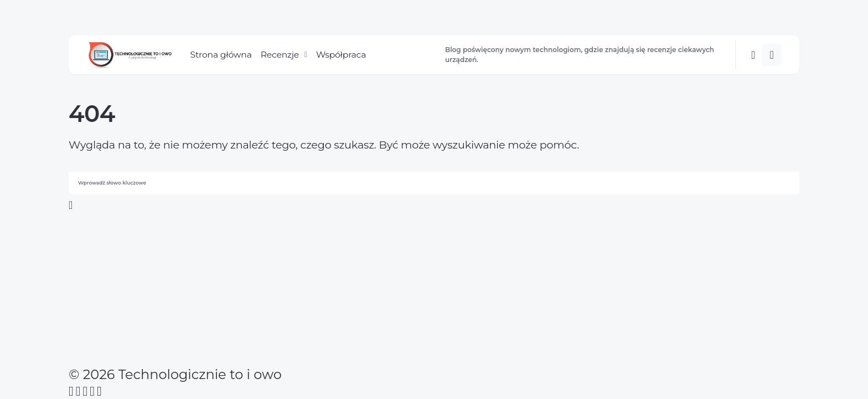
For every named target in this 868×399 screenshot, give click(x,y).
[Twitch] (99, 391)
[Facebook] (71, 391)
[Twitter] (78, 391)
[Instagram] (86, 391)
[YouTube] (92, 391)
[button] (753, 55)
